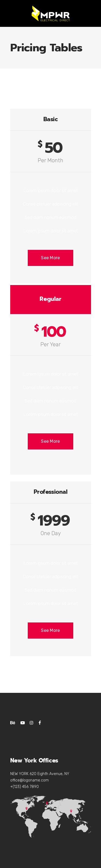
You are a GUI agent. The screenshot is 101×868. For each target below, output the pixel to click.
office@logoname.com (29, 780)
